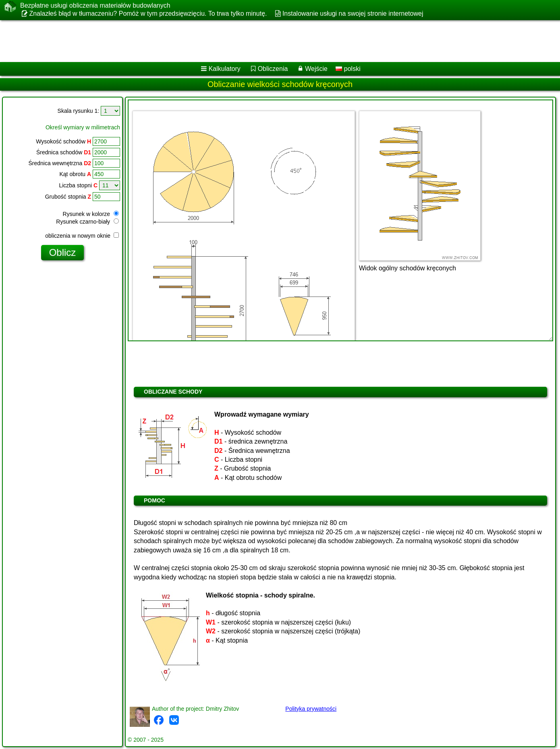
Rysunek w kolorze (91, 214)
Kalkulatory (225, 69)
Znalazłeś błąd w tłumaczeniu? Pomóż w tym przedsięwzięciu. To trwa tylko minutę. (148, 13)
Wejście (316, 69)
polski (348, 69)
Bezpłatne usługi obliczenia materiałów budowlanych (95, 6)
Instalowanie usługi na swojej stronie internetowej (353, 13)
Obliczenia (273, 69)
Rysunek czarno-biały (87, 222)
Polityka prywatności (311, 709)
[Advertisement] (245, 41)
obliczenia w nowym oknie (82, 236)
